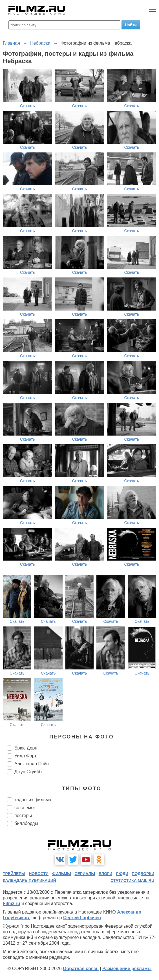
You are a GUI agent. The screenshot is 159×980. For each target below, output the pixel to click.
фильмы (62, 874)
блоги (105, 874)
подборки (143, 874)
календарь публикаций (29, 880)
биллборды (26, 823)
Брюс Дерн (26, 748)
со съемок (25, 808)
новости (39, 874)
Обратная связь (81, 969)
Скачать (27, 106)
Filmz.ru (11, 903)
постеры (23, 816)
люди (122, 874)
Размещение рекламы (127, 969)
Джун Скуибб (28, 772)
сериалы (85, 874)
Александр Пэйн (32, 764)
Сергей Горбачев (82, 918)
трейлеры (14, 874)
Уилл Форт (25, 756)
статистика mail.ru (132, 880)
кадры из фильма (33, 800)
